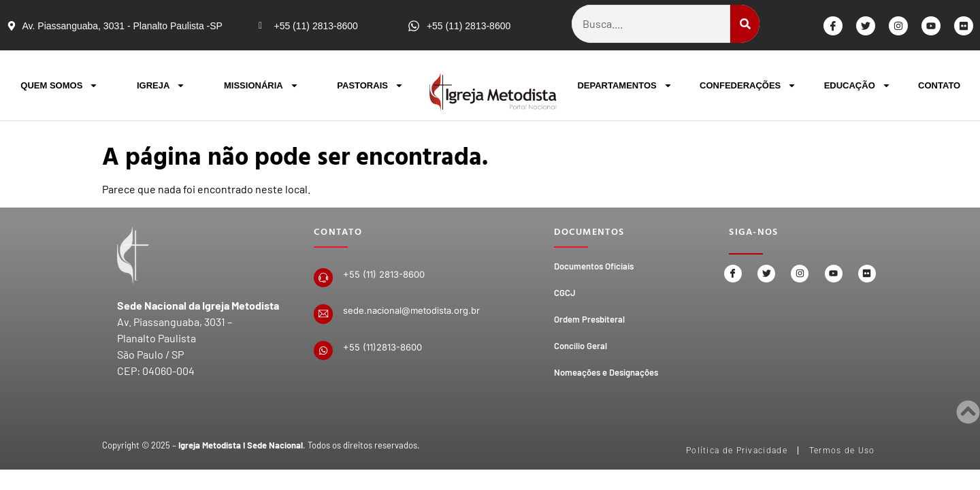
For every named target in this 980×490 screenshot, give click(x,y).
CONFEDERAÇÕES (748, 85)
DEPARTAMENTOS (624, 85)
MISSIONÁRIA (261, 85)
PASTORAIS (370, 85)
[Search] (745, 24)
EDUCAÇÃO (857, 85)
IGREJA (161, 85)
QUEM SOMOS (59, 85)
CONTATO (939, 85)
